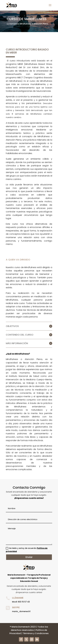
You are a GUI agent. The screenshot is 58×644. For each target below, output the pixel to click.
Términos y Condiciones (36, 633)
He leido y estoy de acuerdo (27, 550)
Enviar (29, 557)
